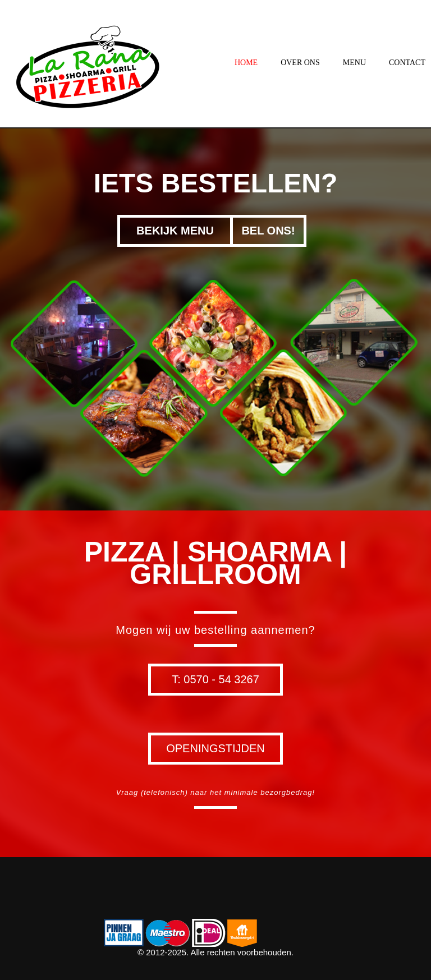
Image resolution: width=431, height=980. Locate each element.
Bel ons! (268, 231)
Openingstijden (215, 748)
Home (246, 63)
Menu (354, 63)
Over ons (300, 63)
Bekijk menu (175, 231)
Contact (407, 63)
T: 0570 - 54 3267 (215, 679)
